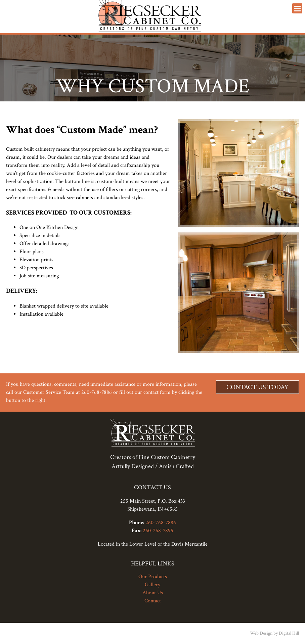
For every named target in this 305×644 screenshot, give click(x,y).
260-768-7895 (158, 531)
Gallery (152, 585)
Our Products (153, 577)
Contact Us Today (257, 387)
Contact (153, 601)
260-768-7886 (161, 523)
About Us (153, 593)
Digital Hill (289, 633)
